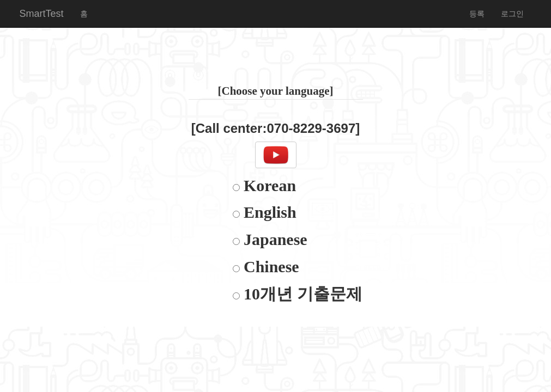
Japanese (274, 239)
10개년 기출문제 (301, 294)
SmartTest (42, 14)
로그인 (512, 14)
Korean (268, 185)
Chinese (270, 267)
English (268, 212)
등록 (477, 14)
